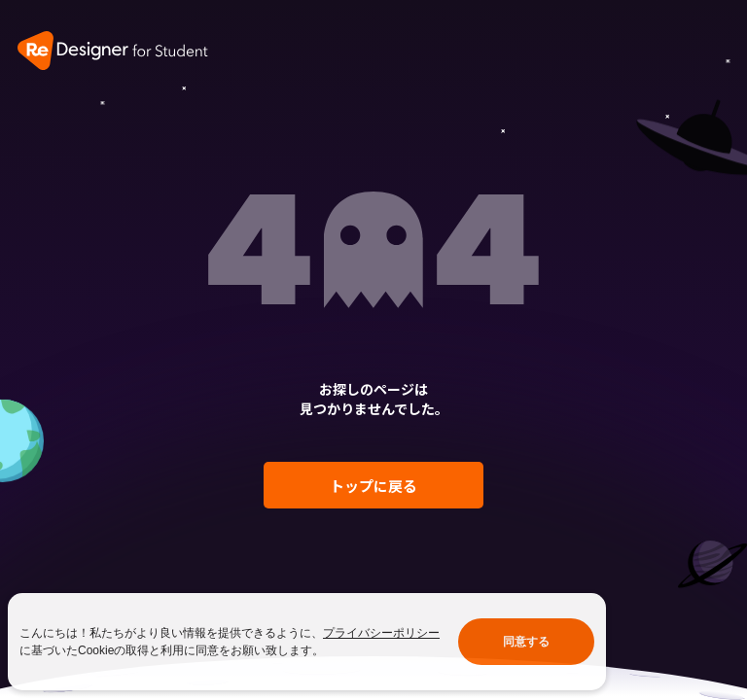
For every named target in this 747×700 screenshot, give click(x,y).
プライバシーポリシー (381, 633)
